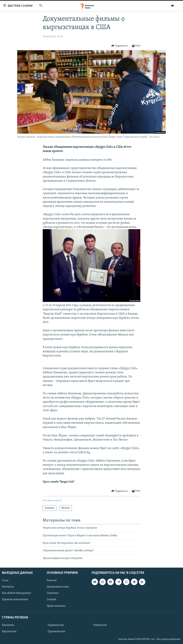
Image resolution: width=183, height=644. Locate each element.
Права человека (56, 606)
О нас (5, 581)
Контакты (8, 587)
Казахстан (8, 625)
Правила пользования (15, 600)
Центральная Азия (58, 587)
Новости (52, 581)
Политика (53, 593)
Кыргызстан (9, 631)
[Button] (119, 46)
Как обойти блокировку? (17, 593)
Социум (51, 600)
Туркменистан (56, 631)
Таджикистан (56, 625)
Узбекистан (100, 625)
